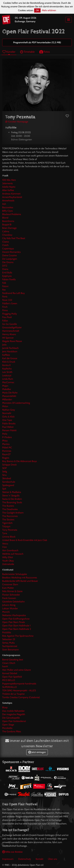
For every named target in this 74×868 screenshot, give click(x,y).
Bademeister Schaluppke (15, 574)
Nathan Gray (9, 410)
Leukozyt (7, 375)
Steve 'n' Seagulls (11, 496)
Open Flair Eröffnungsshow (16, 619)
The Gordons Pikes (12, 731)
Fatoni (5, 286)
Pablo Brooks (9, 423)
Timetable (27, 52)
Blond (5, 218)
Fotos (45, 52)
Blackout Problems (12, 214)
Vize (4, 547)
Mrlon (5, 406)
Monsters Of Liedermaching (16, 403)
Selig (5, 472)
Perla (5, 434)
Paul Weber (8, 427)
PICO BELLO (9, 680)
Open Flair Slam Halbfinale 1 (16, 626)
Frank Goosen (9, 598)
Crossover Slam (10, 584)
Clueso (6, 242)
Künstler (9, 52)
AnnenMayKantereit (12, 197)
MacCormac (8, 382)
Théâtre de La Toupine (13, 694)
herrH (5, 666)
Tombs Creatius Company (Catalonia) (21, 697)
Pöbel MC (7, 447)
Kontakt (39, 859)
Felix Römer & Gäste (12, 591)
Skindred (7, 478)
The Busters (8, 506)
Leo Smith (7, 372)
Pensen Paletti (9, 430)
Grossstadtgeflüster (12, 327)
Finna (5, 310)
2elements (7, 183)
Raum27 (6, 454)
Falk (4, 283)
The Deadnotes (10, 509)
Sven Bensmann (11, 650)
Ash (4, 204)
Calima (6, 231)
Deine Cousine (9, 255)
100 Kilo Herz (9, 180)
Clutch (5, 245)
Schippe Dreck (9, 465)
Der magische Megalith (14, 714)
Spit (4, 489)
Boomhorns (8, 221)
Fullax (5, 321)
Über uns (53, 859)
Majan (5, 386)
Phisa (5, 441)
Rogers (6, 458)
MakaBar (7, 389)
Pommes (7, 451)
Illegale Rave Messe (12, 341)
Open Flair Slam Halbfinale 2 (17, 629)
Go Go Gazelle (10, 324)
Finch (5, 307)
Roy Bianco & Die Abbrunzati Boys (20, 461)
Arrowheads (8, 201)
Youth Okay (8, 561)
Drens (5, 269)
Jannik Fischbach (10, 348)
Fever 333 (7, 300)
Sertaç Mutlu (8, 643)
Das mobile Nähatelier (13, 711)
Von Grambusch (10, 550)
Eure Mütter (8, 588)
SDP (4, 468)
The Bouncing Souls (12, 502)
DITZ (5, 266)
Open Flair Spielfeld (12, 677)
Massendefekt (9, 396)
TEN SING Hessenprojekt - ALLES (19, 690)
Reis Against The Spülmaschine (18, 636)
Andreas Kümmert (11, 194)
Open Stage (8, 725)
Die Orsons (8, 262)
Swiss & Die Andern (12, 499)
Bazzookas (8, 207)
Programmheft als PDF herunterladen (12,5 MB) (37, 42)
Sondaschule (9, 482)
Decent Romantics (11, 252)
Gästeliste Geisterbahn (13, 602)
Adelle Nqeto (9, 187)
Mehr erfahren (49, 10)
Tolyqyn (6, 526)
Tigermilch (7, 523)
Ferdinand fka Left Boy (13, 293)
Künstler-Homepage (17, 122)
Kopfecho (7, 369)
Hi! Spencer (8, 338)
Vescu (5, 544)
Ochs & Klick (8, 417)
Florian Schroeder (11, 595)
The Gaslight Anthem (13, 513)
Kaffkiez (6, 355)
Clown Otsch (9, 663)
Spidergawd (8, 485)
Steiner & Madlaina (12, 492)
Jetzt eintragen (37, 752)
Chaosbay (7, 235)
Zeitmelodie (8, 564)
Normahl (7, 413)
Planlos (6, 444)
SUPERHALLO (9, 687)
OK (37, 10)
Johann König (9, 605)
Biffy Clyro (7, 211)
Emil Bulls (7, 273)
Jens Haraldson (10, 351)
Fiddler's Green (10, 303)
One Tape (7, 420)
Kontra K (6, 365)
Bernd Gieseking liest (13, 660)
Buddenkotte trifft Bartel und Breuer (20, 581)
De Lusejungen (10, 259)
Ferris (5, 297)
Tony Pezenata (10, 530)
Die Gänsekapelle (11, 718)
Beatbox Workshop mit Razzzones (20, 578)
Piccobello (7, 728)
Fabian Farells (9, 279)
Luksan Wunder (10, 608)
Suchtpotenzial (10, 646)
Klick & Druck (9, 362)
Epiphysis (7, 276)
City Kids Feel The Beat (14, 238)
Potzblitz (7, 632)
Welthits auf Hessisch (13, 554)
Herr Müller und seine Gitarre (17, 670)
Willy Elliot (8, 557)
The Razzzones (10, 516)
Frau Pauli (7, 317)
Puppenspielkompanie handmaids (19, 684)
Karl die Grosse (10, 358)
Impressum (8, 859)
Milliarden (7, 399)
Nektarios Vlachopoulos (14, 615)
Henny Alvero (9, 334)
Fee (4, 290)
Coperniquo (8, 249)
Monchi (6, 612)
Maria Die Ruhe (10, 393)
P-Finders (7, 437)
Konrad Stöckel (10, 673)
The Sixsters (8, 520)
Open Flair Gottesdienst (14, 721)
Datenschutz (25, 859)
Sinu (4, 475)
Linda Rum (8, 379)
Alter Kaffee (8, 190)
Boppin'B (7, 225)
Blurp (5, 707)
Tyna (5, 533)
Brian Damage (9, 228)
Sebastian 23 (9, 639)
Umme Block (9, 537)
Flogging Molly (10, 314)
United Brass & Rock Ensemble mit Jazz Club (25, 540)
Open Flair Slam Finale (14, 622)
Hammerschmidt (11, 331)
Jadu (4, 345)
